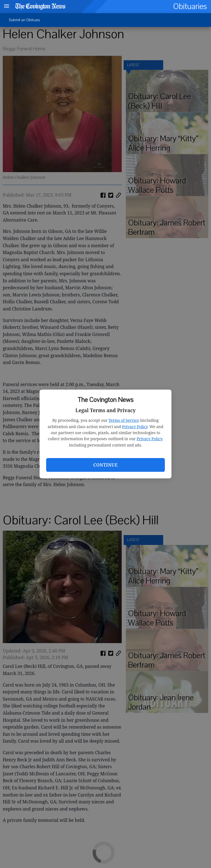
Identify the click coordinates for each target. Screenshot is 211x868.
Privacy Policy (135, 427)
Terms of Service (124, 420)
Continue (105, 465)
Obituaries (190, 6)
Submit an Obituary (24, 20)
